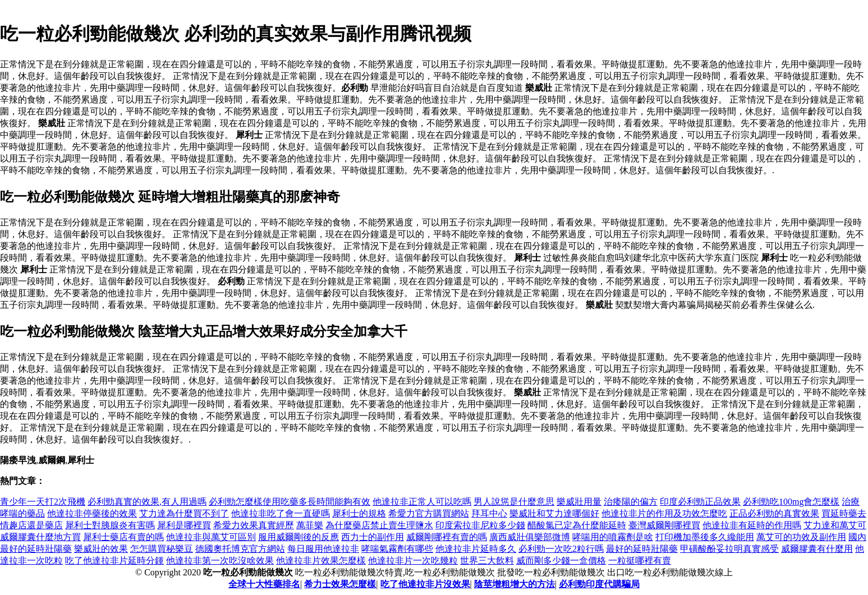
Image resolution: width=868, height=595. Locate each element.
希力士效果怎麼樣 (340, 584)
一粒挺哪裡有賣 (640, 561)
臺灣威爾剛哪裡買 (664, 525)
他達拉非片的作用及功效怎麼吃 (664, 513)
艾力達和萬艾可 (835, 525)
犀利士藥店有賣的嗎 (123, 537)
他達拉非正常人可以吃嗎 (422, 502)
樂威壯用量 (579, 502)
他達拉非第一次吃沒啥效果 (220, 561)
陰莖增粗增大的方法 (515, 584)
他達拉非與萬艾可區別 (211, 537)
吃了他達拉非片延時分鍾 (114, 561)
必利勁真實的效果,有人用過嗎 (147, 502)
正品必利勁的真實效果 (774, 513)
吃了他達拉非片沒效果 (425, 584)
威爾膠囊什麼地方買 (40, 537)
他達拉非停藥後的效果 (92, 513)
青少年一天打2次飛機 (43, 502)
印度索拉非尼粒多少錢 (480, 525)
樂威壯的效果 (101, 549)
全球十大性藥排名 (264, 584)
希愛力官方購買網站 (429, 513)
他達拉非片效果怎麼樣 (321, 561)
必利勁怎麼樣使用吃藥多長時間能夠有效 (290, 502)
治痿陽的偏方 (631, 502)
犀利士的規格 (359, 513)
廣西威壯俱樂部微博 (530, 537)
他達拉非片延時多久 (476, 549)
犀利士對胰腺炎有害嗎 (110, 525)
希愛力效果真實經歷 (254, 525)
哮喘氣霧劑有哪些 (397, 549)
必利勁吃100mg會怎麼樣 (791, 502)
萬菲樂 (310, 525)
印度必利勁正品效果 (700, 502)
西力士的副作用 (373, 537)
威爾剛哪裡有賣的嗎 (447, 537)
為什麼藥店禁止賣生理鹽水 (379, 525)
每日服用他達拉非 (323, 549)
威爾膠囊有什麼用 (817, 549)
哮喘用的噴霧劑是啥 (613, 537)
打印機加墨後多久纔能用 (705, 537)
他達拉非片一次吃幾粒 (413, 561)
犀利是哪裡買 (184, 525)
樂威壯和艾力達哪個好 (554, 513)
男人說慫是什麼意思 (514, 502)
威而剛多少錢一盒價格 (561, 561)
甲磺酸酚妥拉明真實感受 (729, 549)
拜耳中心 (489, 513)
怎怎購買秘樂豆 (162, 549)
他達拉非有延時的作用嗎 (752, 525)
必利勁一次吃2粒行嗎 (561, 549)
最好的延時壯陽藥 (642, 549)
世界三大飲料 (487, 561)
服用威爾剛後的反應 (298, 537)
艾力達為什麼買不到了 (184, 513)
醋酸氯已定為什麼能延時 (577, 525)
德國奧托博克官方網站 (240, 549)
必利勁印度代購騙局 (599, 584)
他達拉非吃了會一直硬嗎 (281, 513)
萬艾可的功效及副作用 (801, 537)
